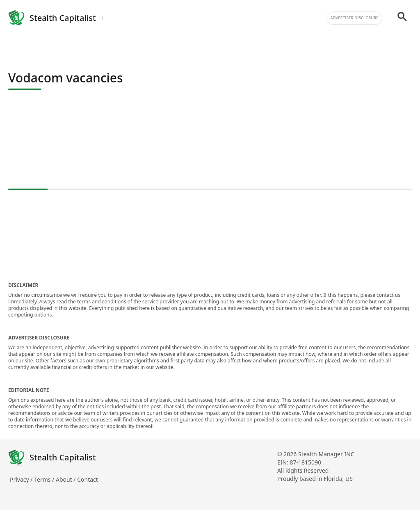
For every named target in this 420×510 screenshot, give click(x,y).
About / (66, 479)
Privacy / (22, 479)
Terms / (45, 479)
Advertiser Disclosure (354, 18)
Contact (88, 479)
